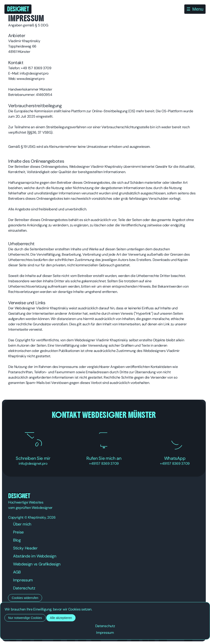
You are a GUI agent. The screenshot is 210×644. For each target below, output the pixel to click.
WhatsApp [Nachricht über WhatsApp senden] (175, 449)
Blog (17, 540)
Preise (18, 532)
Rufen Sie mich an (104, 449)
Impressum (23, 580)
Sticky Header (25, 548)
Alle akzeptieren (61, 618)
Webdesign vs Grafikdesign (37, 564)
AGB (17, 572)
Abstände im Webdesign (35, 556)
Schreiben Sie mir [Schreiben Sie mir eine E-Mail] (33, 449)
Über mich (22, 524)
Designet (18, 9)
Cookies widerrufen (25, 598)
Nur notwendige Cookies (25, 618)
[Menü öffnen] (195, 9)
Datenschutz (24, 588)
